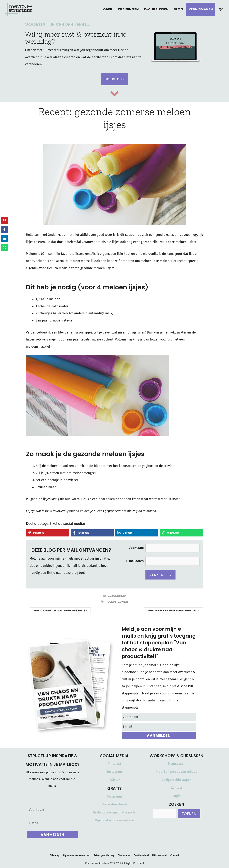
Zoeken (189, 814)
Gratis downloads (114, 804)
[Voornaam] (159, 717)
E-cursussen (156, 9)
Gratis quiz (114, 796)
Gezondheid (117, 596)
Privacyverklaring (104, 855)
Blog (178, 9)
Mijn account (159, 855)
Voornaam (136, 548)
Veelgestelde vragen (177, 780)
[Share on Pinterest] (47, 533)
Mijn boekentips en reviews (114, 820)
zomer (123, 602)
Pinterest (114, 764)
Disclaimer (124, 855)
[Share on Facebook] (92, 533)
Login (176, 796)
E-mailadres (135, 561)
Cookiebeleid (141, 855)
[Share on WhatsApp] (182, 533)
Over (108, 9)
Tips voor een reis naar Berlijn (172, 611)
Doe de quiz (114, 79)
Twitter (114, 780)
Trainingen (128, 9)
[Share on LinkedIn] (137, 533)
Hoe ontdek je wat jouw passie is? (60, 611)
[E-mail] (159, 727)
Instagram (114, 772)
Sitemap (55, 855)
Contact (177, 788)
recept (111, 602)
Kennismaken (201, 9)
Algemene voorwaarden (77, 855)
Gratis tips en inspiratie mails (114, 812)
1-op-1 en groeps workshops (176, 772)
